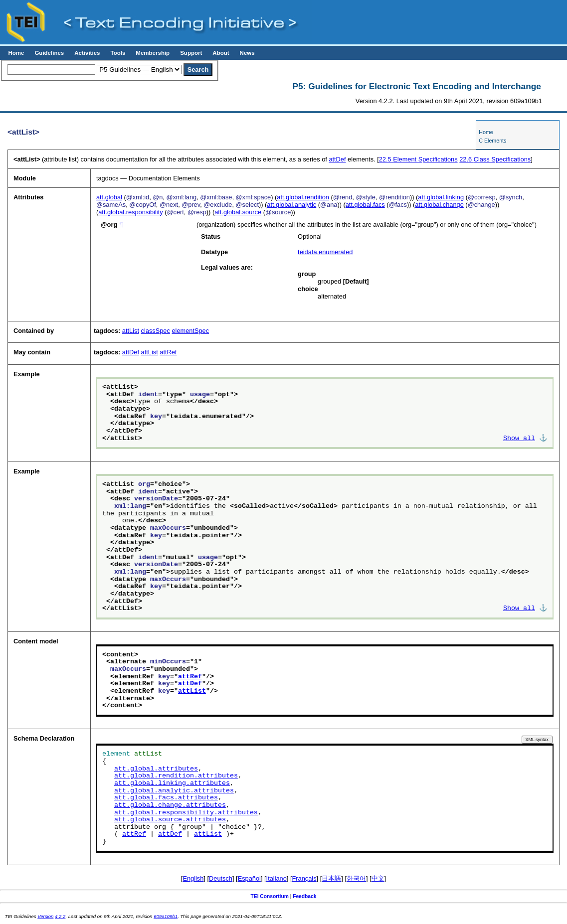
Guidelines (49, 53)
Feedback (304, 896)
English (193, 878)
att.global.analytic (291, 205)
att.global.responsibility (130, 212)
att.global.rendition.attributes (176, 776)
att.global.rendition (303, 197)
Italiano (277, 878)
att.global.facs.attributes (166, 798)
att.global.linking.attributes (172, 783)
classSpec (156, 331)
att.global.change (439, 205)
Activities (87, 53)
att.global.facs (365, 205)
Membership (153, 53)
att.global (109, 197)
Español (249, 878)
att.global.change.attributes (170, 805)
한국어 (356, 878)
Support (191, 53)
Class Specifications (495, 159)
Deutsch (221, 878)
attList (131, 331)
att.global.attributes (156, 769)
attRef (168, 352)
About (221, 53)
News (247, 53)
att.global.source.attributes (170, 820)
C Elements (492, 141)
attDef (337, 159)
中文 (378, 878)
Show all (519, 439)
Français (304, 878)
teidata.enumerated (325, 252)
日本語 (331, 878)
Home (16, 53)
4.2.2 (60, 916)
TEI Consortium (270, 896)
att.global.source (238, 212)
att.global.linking (441, 197)
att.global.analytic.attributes (174, 791)
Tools (118, 53)
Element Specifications (418, 159)
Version (45, 916)
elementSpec (190, 331)
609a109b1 (166, 916)
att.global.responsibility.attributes (186, 813)
